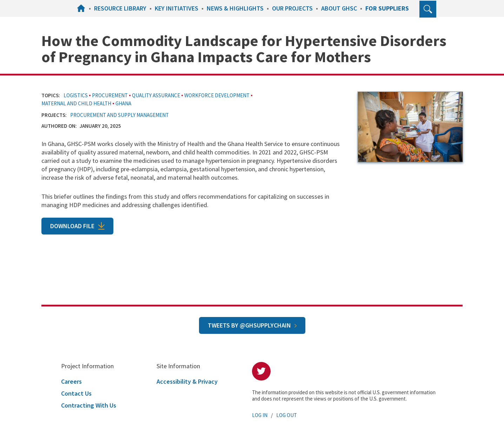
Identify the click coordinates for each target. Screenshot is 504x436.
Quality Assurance (156, 95)
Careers (71, 381)
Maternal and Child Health (76, 103)
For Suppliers (387, 8)
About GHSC (339, 8)
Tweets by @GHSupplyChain (249, 325)
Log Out (287, 415)
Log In (260, 415)
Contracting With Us (89, 405)
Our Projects (292, 8)
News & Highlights (235, 8)
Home (82, 8)
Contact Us (76, 393)
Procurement (110, 95)
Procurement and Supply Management (120, 115)
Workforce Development (217, 95)
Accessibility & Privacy (187, 381)
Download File (72, 226)
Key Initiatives (177, 8)
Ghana (123, 103)
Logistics (76, 95)
